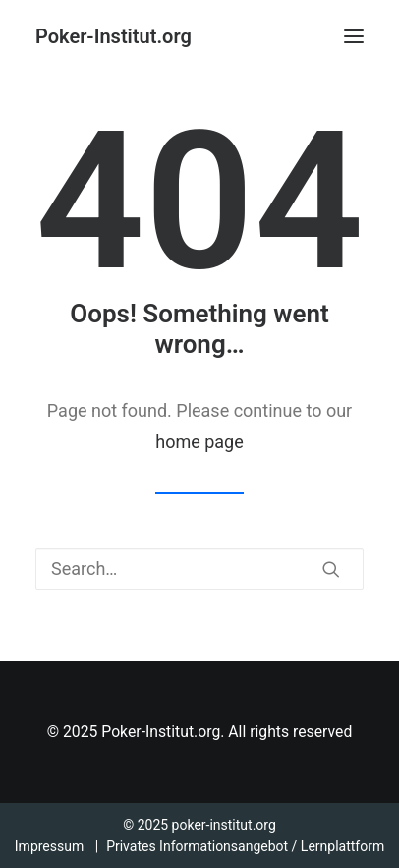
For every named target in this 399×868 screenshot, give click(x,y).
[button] (354, 36)
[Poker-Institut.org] (114, 36)
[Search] (199, 569)
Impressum (49, 846)
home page (199, 442)
